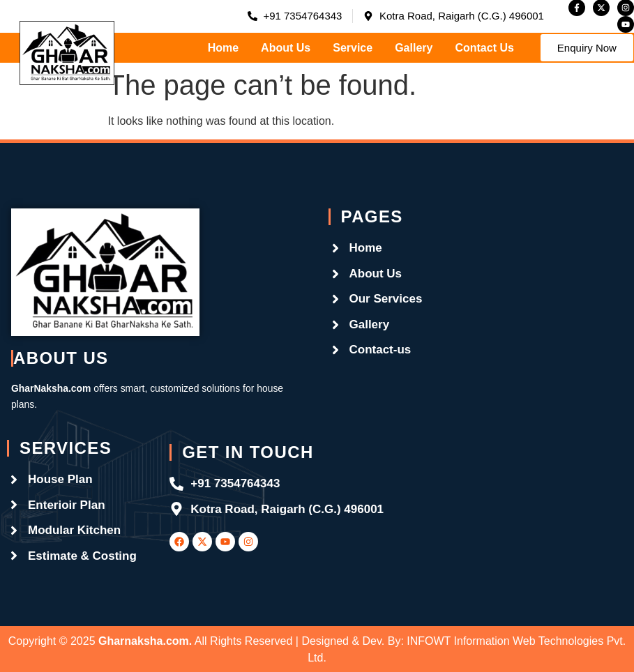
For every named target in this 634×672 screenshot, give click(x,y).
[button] (587, 48)
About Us (286, 48)
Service (353, 48)
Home (223, 48)
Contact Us (484, 48)
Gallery (414, 48)
